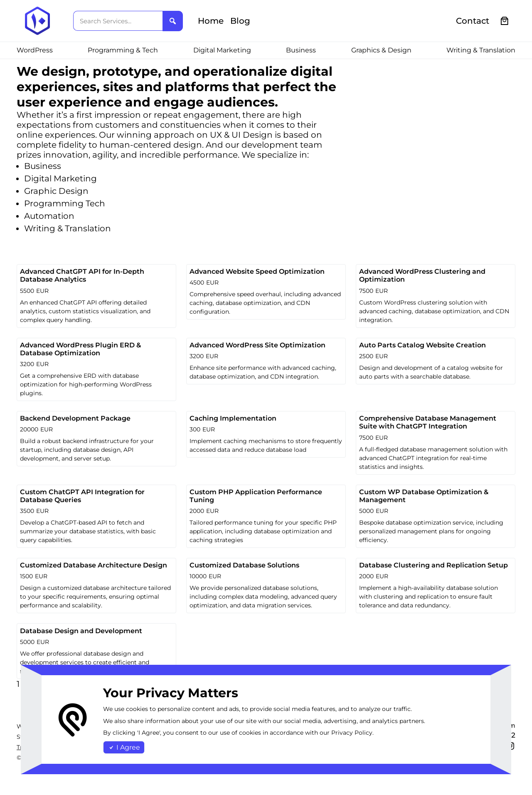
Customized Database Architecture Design (94, 565)
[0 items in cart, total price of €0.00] (505, 21)
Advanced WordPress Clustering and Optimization (422, 275)
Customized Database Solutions (244, 565)
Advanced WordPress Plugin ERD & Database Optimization (80, 349)
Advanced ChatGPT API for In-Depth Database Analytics (82, 275)
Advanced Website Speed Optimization (257, 271)
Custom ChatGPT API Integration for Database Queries (82, 496)
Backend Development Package (75, 418)
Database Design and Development (81, 631)
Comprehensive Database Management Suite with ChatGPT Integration (428, 422)
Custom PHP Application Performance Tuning (256, 496)
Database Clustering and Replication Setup (433, 565)
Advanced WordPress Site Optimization (257, 345)
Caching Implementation (233, 418)
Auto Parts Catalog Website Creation (422, 345)
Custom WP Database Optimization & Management (424, 496)
